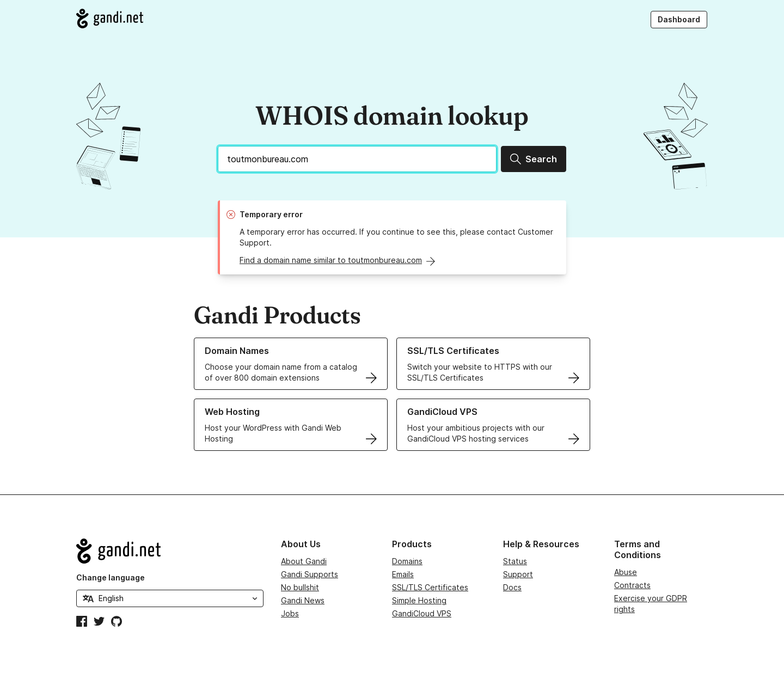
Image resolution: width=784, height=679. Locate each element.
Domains (407, 561)
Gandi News (303, 600)
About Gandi (304, 561)
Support (518, 574)
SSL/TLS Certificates (430, 587)
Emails (403, 574)
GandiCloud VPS (422, 613)
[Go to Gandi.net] (110, 19)
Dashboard (679, 19)
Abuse (626, 572)
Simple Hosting (419, 600)
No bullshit (300, 587)
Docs (512, 587)
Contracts (632, 585)
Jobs (290, 613)
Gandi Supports (310, 574)
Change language (111, 577)
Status (515, 561)
